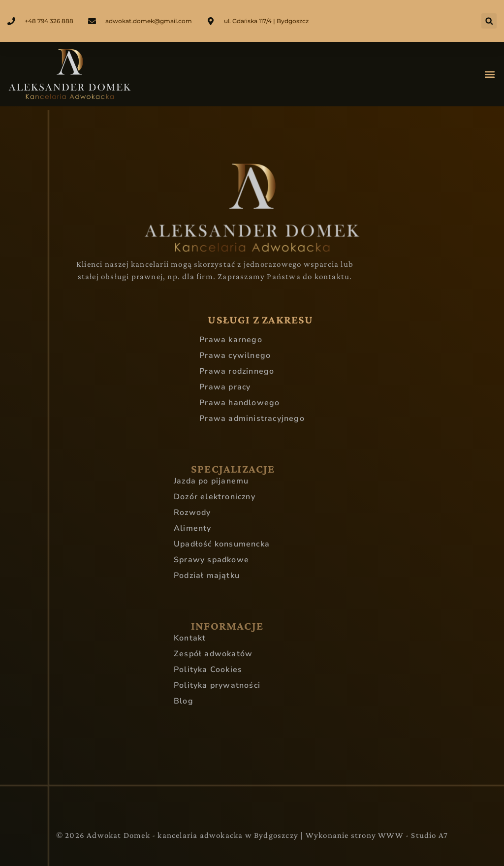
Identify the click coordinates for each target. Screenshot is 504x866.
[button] (489, 21)
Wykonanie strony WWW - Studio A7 (377, 835)
